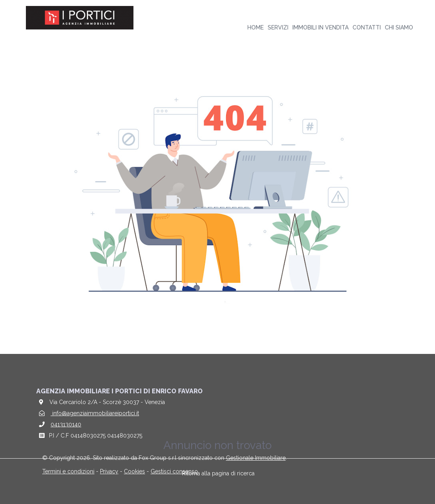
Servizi (278, 27)
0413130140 (66, 424)
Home (256, 27)
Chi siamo (399, 27)
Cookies (134, 471)
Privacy (109, 471)
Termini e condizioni (68, 471)
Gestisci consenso (174, 471)
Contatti (367, 27)
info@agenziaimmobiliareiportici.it (95, 413)
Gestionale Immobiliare (256, 458)
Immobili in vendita (320, 27)
